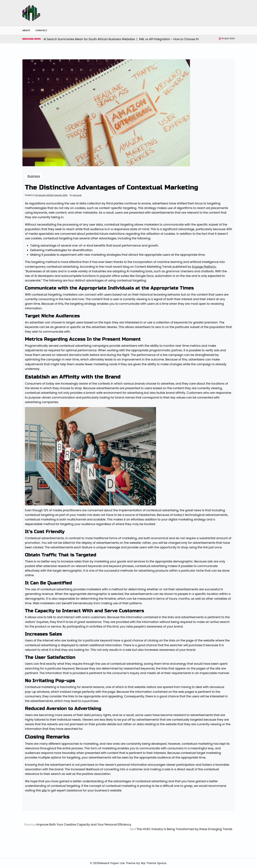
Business (34, 176)
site (44, 790)
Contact (41, 30)
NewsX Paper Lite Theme (118, 863)
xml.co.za (77, 195)
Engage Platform (204, 267)
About (26, 30)
